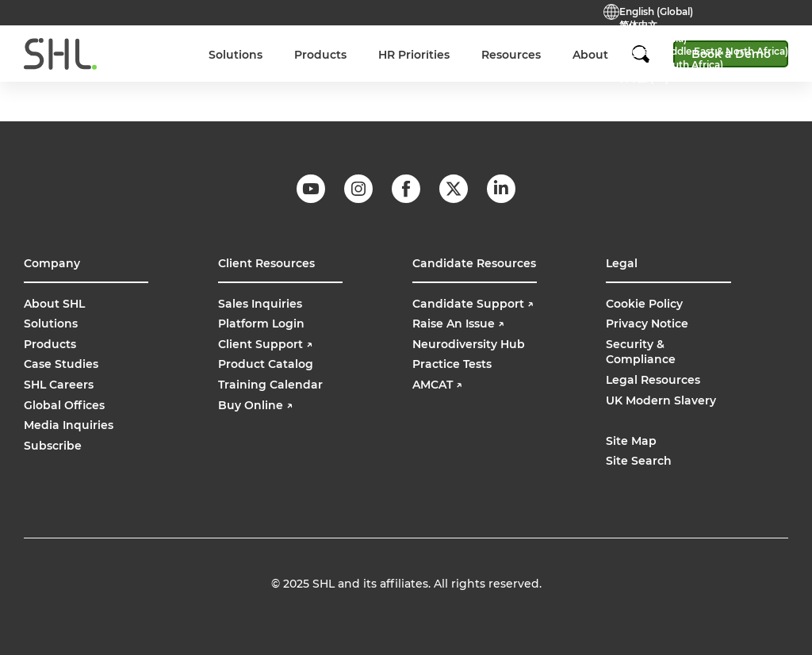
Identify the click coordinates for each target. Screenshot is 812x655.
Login (490, 45)
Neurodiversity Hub (469, 344)
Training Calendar (270, 385)
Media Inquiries (69, 425)
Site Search (639, 461)
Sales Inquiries (260, 304)
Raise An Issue (458, 324)
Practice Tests (356, 45)
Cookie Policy (644, 304)
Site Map (631, 441)
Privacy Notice (647, 324)
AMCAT (437, 385)
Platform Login (261, 324)
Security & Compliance (641, 352)
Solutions (51, 324)
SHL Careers (59, 385)
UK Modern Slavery (661, 400)
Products (50, 344)
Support (433, 45)
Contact (280, 45)
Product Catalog (266, 364)
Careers (219, 45)
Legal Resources (653, 380)
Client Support (265, 344)
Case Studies (61, 364)
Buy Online (553, 45)
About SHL (54, 304)
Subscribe (53, 446)
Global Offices (64, 405)
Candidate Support (473, 304)
